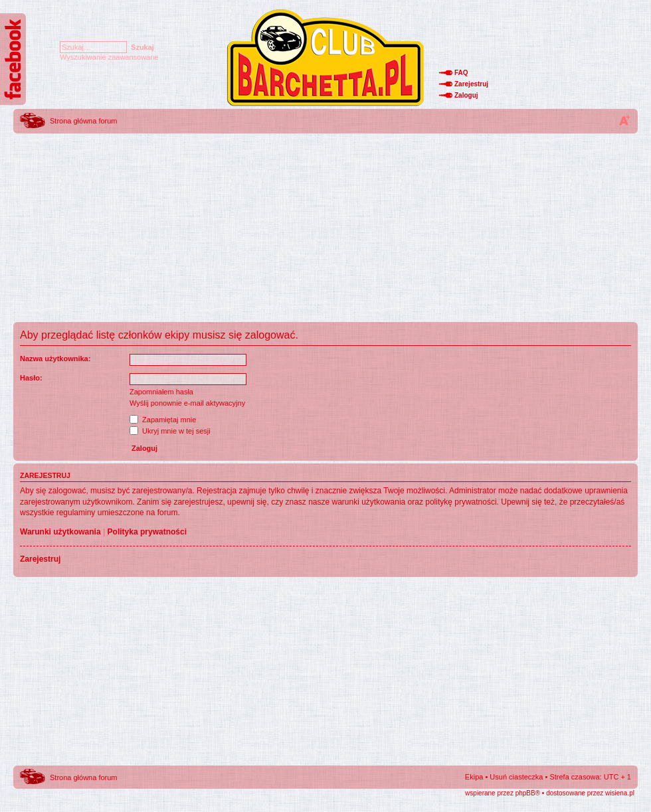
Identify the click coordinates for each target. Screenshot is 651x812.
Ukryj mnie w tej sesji (170, 431)
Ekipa (474, 777)
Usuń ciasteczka (516, 777)
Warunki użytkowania (60, 532)
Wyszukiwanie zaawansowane (109, 57)
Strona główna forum (84, 121)
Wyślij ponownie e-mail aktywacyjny (187, 403)
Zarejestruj (471, 84)
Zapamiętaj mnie (163, 420)
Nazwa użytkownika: (55, 359)
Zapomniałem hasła (161, 392)
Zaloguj (466, 95)
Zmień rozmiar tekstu (624, 120)
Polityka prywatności (147, 532)
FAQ (461, 73)
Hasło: (31, 378)
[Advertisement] (325, 229)
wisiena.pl (620, 793)
